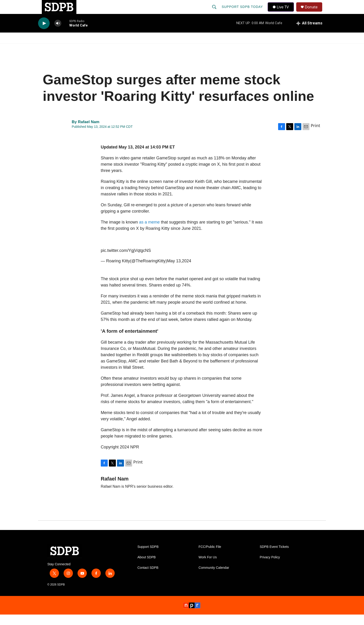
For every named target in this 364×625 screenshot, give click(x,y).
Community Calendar (214, 578)
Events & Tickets (264, 48)
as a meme (149, 233)
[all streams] (309, 34)
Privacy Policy (270, 568)
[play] (44, 34)
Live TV (282, 12)
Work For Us (208, 568)
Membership (224, 48)
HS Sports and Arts (115, 48)
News (80, 48)
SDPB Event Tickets (274, 557)
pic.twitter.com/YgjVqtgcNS (126, 261)
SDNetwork (302, 48)
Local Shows (189, 48)
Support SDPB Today (243, 12)
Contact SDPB (148, 578)
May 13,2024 (179, 271)
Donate (314, 12)
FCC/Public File (210, 557)
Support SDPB (148, 557)
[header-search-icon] (215, 12)
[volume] (58, 34)
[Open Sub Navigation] (68, 48)
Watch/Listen (51, 48)
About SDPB (147, 568)
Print (315, 136)
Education (156, 48)
